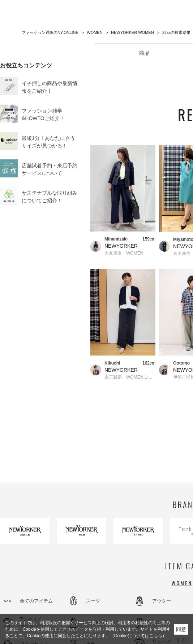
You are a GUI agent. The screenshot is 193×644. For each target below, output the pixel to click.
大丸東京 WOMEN (124, 253)
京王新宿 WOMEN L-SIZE (130, 377)
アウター (162, 601)
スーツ (93, 601)
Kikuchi (112, 363)
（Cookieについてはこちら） (138, 636)
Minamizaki (116, 239)
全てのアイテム (36, 601)
